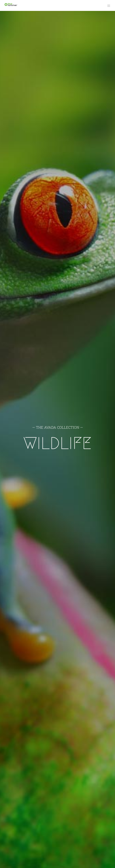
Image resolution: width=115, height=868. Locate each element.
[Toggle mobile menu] (109, 6)
